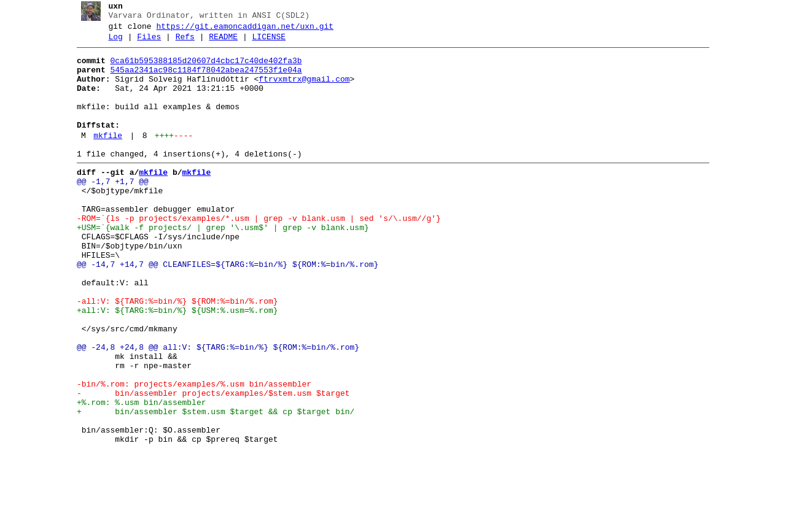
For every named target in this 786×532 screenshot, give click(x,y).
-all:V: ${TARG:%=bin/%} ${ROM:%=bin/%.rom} (173, 353)
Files (145, 42)
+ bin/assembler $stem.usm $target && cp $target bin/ (211, 485)
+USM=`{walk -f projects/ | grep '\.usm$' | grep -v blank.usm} (218, 264)
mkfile (103, 158)
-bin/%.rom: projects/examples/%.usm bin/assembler (189, 452)
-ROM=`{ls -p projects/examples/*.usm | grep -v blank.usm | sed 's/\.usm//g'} (254, 253)
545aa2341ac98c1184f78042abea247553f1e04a (201, 79)
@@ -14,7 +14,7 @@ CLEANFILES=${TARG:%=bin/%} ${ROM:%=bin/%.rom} (223, 309)
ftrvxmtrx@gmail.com (300, 90)
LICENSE (264, 42)
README (219, 42)
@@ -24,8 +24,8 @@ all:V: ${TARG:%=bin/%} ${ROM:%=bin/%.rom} (213, 408)
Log (111, 42)
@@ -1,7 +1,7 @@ (108, 209)
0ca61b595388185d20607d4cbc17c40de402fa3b (201, 68)
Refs (180, 42)
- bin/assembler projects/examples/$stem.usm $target (208, 463)
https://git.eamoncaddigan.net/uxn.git (240, 30)
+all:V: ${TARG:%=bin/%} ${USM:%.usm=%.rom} (173, 364)
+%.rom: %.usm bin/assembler (137, 474)
